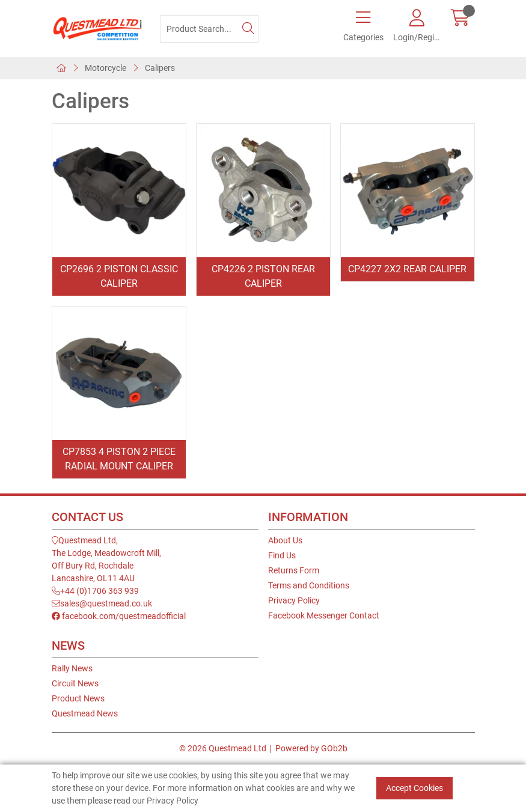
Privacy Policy (294, 600)
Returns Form (294, 570)
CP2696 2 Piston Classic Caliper (119, 276)
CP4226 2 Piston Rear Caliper (263, 276)
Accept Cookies (414, 788)
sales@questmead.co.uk (102, 603)
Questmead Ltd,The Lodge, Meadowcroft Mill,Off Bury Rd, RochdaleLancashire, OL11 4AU (106, 559)
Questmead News (85, 713)
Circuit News (75, 683)
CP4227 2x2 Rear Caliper (407, 269)
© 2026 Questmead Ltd (223, 748)
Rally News (72, 668)
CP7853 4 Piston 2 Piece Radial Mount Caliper (119, 459)
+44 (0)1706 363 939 (95, 591)
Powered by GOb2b (311, 748)
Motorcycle (106, 68)
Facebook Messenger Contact (324, 615)
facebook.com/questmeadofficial (119, 616)
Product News (78, 698)
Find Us (282, 555)
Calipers (160, 68)
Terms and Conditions (309, 585)
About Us (285, 540)
